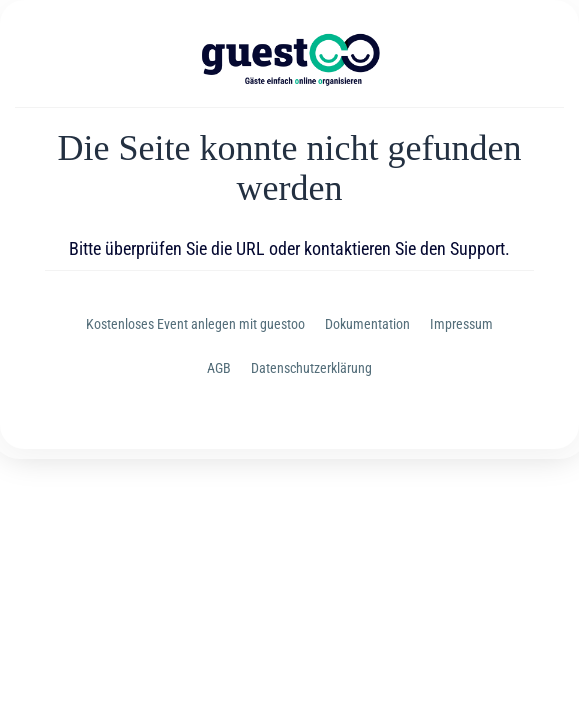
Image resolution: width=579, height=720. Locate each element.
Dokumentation (367, 324)
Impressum (461, 324)
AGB (219, 368)
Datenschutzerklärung (311, 368)
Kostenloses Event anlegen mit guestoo (195, 324)
